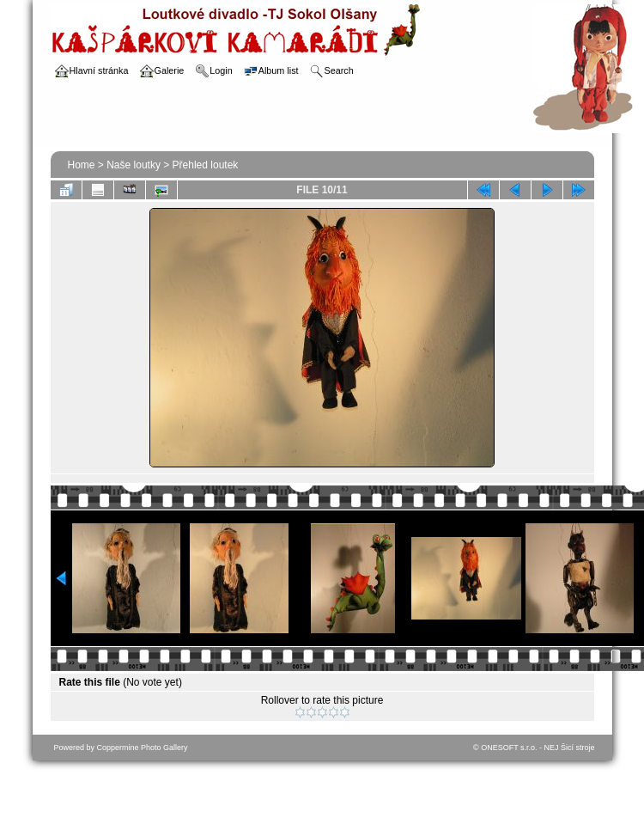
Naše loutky (134, 165)
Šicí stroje (578, 748)
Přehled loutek (206, 165)
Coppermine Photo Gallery (143, 748)
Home (82, 165)
